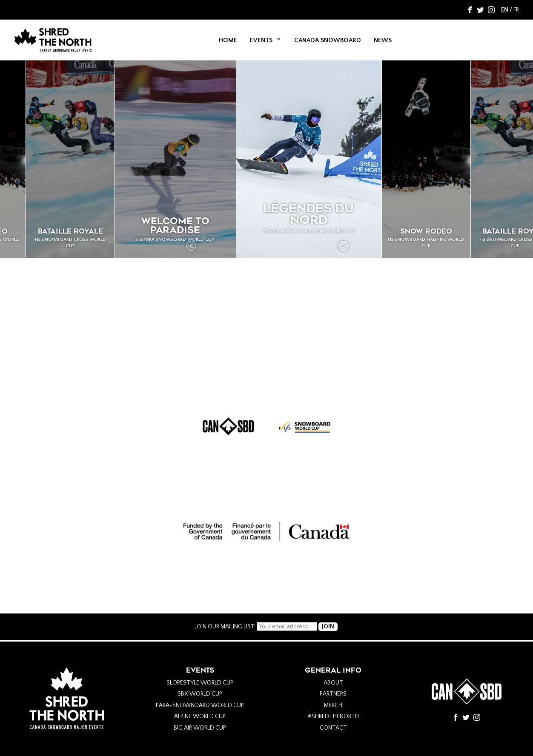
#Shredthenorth (333, 716)
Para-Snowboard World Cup (200, 705)
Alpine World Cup (200, 716)
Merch (333, 705)
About (333, 683)
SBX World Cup (200, 694)
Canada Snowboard (328, 40)
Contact (333, 728)
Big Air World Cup (200, 728)
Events (261, 40)
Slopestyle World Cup (200, 683)
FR (516, 10)
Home (228, 40)
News (383, 40)
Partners (333, 694)
